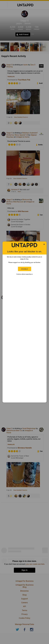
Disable (24, 269)
